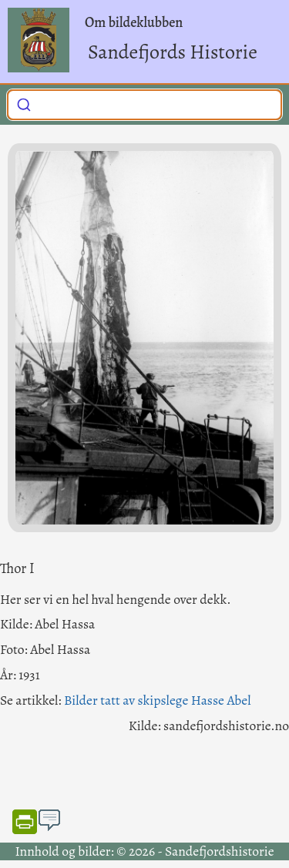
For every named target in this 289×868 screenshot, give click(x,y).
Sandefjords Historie (173, 52)
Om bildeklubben (134, 22)
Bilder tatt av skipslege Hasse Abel (157, 700)
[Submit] (24, 103)
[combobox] (144, 105)
